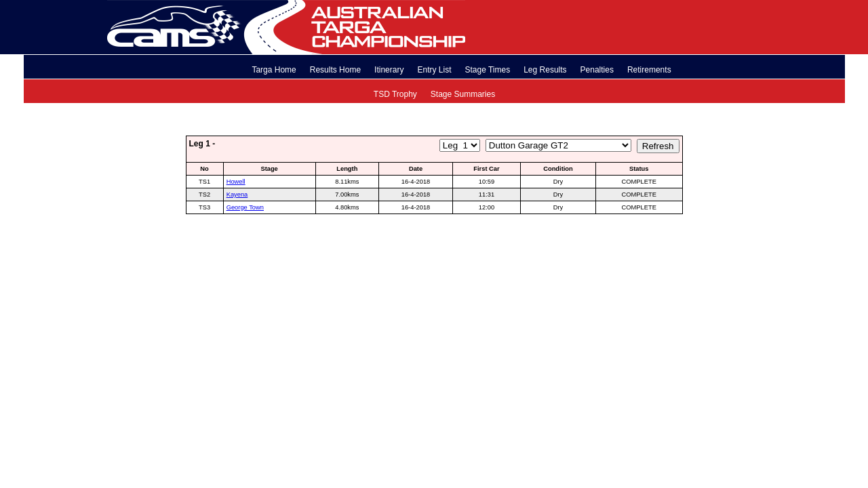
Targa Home (274, 70)
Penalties (597, 70)
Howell (236, 182)
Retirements (649, 70)
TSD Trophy (395, 94)
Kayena (237, 195)
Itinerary (389, 70)
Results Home (335, 70)
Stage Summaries (463, 94)
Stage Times (487, 70)
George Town (245, 207)
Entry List (434, 70)
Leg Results (545, 70)
